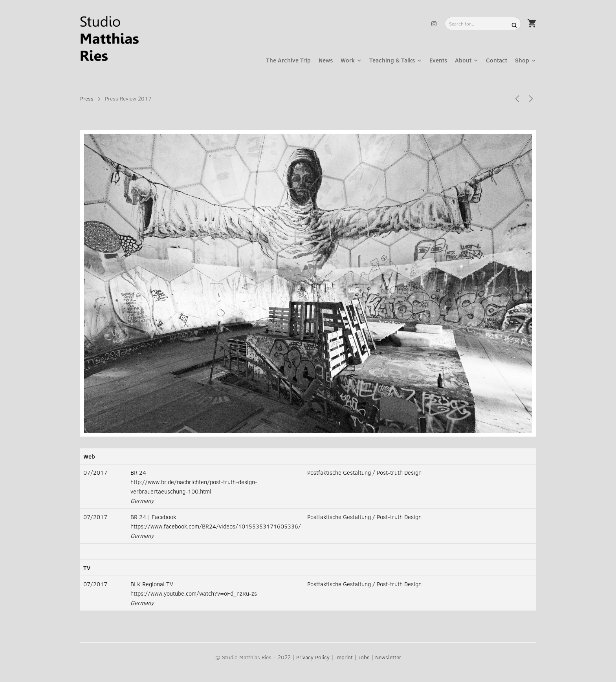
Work (348, 60)
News (326, 60)
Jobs (364, 657)
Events (438, 60)
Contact (497, 60)
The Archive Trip (288, 60)
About (463, 60)
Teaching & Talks (392, 60)
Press (87, 98)
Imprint (344, 657)
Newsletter (388, 657)
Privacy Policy (313, 657)
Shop (522, 60)
